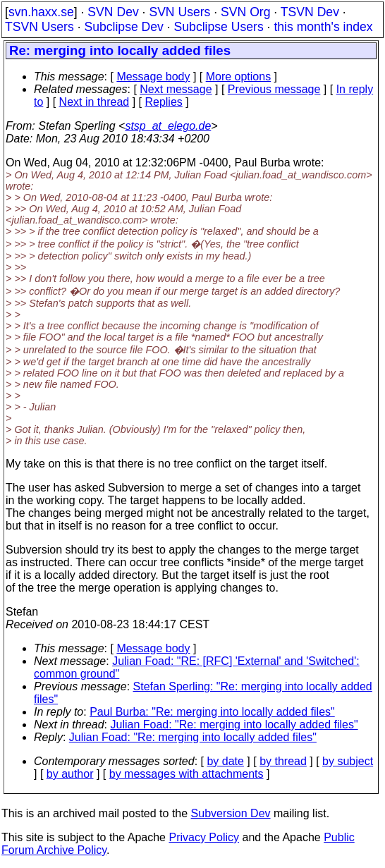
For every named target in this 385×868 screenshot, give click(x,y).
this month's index (323, 27)
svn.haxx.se (41, 12)
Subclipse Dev (123, 27)
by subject (348, 761)
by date (225, 761)
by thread (283, 761)
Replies (163, 102)
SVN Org (245, 12)
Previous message (274, 89)
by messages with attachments (187, 774)
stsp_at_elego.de (168, 126)
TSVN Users (39, 27)
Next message (176, 89)
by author (70, 774)
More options (239, 77)
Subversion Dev (231, 813)
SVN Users (179, 12)
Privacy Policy (204, 837)
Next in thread (94, 102)
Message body (153, 77)
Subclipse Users (219, 27)
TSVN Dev (310, 12)
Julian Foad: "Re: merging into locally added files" (234, 725)
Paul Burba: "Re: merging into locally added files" (212, 712)
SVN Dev (113, 12)
